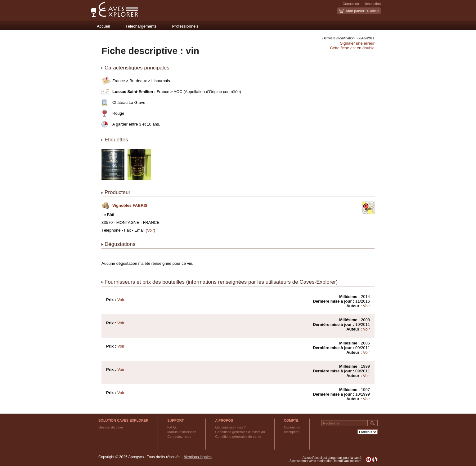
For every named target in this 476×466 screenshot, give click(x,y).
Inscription (373, 4)
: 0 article (363, 11)
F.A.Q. (172, 427)
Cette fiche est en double (352, 48)
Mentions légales (198, 457)
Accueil (103, 26)
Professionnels (185, 26)
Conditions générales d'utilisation (240, 432)
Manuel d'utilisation (182, 432)
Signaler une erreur (357, 43)
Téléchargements (141, 26)
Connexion (351, 4)
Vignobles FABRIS (130, 205)
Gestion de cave (111, 427)
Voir (150, 230)
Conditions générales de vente (238, 437)
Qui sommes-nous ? (230, 427)
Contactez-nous (179, 437)
